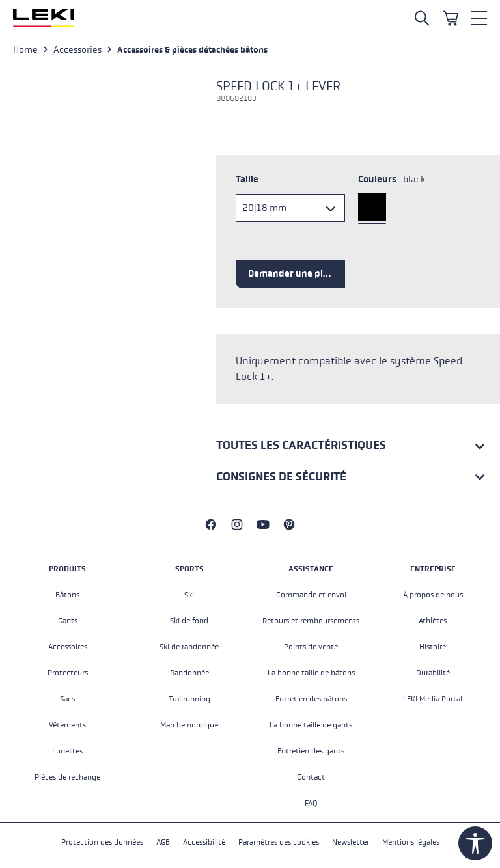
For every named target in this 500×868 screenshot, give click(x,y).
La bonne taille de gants (311, 725)
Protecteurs (68, 673)
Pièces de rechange (67, 777)
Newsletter (351, 842)
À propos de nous (433, 595)
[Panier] (451, 18)
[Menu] (479, 18)
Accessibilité (204, 842)
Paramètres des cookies (279, 842)
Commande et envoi (311, 595)
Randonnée (189, 673)
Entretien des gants (311, 751)
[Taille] (290, 208)
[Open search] (422, 18)
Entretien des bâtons (311, 699)
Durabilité (433, 673)
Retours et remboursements (311, 621)
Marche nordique (189, 725)
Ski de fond (189, 621)
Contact (311, 777)
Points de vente (311, 647)
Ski (189, 595)
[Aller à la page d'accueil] (44, 18)
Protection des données (102, 842)
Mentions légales (411, 842)
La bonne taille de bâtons (311, 673)
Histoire (433, 647)
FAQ (311, 803)
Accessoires (68, 647)
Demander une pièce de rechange (297, 274)
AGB (163, 842)
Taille (247, 179)
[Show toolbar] (475, 843)
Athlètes (433, 621)
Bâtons (67, 595)
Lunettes (67, 751)
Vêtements (67, 725)
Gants (68, 621)
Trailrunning (189, 699)
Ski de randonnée (189, 647)
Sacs (67, 699)
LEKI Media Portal (433, 699)
